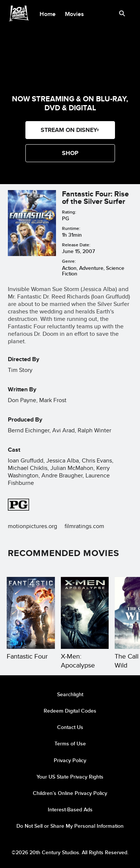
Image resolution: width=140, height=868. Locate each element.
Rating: (69, 212)
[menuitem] (48, 13)
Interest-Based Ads (70, 809)
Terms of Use (70, 744)
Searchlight (70, 694)
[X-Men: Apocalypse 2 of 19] (85, 613)
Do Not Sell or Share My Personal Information (70, 826)
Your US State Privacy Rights (70, 777)
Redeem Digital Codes (70, 711)
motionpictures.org (32, 526)
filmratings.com (84, 526)
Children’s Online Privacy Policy (70, 793)
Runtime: (71, 228)
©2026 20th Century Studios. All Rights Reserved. (70, 852)
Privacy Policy (70, 760)
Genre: (69, 261)
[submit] (122, 13)
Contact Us (70, 727)
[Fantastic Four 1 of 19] (31, 613)
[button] (70, 153)
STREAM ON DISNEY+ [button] (70, 130)
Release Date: (76, 245)
